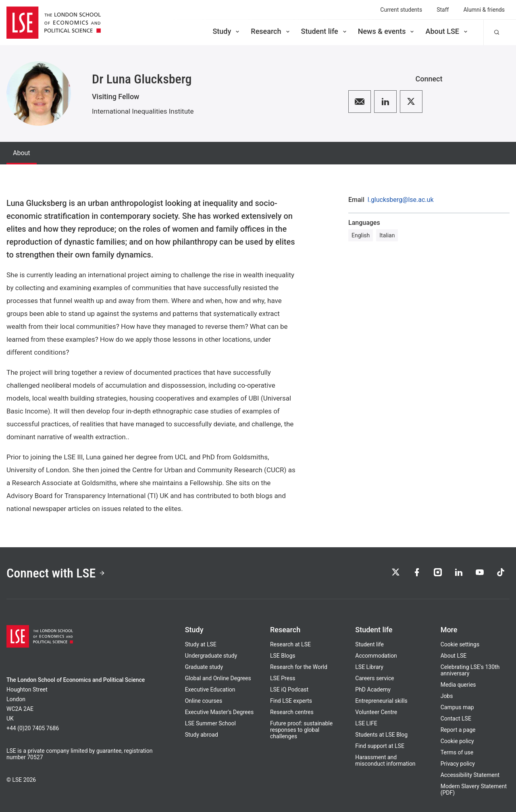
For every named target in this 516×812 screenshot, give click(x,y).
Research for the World (299, 667)
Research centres (292, 712)
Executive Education (210, 689)
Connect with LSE (56, 573)
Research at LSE (290, 644)
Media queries (458, 685)
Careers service (375, 678)
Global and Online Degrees (218, 678)
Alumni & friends (484, 10)
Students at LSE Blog (381, 735)
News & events (387, 31)
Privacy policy (458, 764)
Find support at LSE (380, 746)
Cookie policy (457, 741)
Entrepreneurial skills (381, 701)
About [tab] (22, 153)
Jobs (447, 696)
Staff (443, 10)
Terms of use (457, 752)
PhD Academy (373, 689)
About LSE (447, 31)
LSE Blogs (283, 656)
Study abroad (202, 735)
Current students (401, 10)
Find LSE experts (291, 701)
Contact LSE (456, 719)
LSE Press (283, 678)
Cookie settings (460, 644)
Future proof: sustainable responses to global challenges (301, 730)
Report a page (458, 730)
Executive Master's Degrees (220, 712)
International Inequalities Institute (143, 111)
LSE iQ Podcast (289, 689)
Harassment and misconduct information (385, 760)
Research (271, 31)
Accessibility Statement (470, 775)
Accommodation (376, 656)
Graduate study (204, 667)
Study (227, 31)
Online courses (204, 701)
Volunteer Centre (376, 712)
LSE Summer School (210, 723)
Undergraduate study (211, 656)
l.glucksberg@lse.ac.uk (401, 200)
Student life (325, 31)
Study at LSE (201, 644)
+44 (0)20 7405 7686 (33, 728)
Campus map (457, 707)
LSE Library (369, 667)
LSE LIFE (366, 723)
